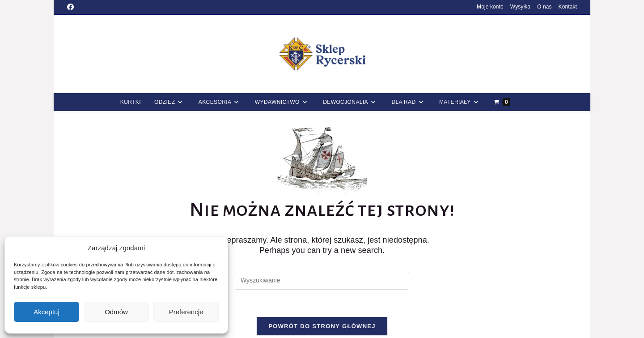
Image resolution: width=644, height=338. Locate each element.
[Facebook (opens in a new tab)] (72, 7)
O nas (544, 7)
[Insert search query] (322, 281)
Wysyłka (520, 7)
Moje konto (490, 7)
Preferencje (186, 312)
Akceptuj (47, 312)
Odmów (116, 312)
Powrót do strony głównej (322, 326)
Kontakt (568, 7)
